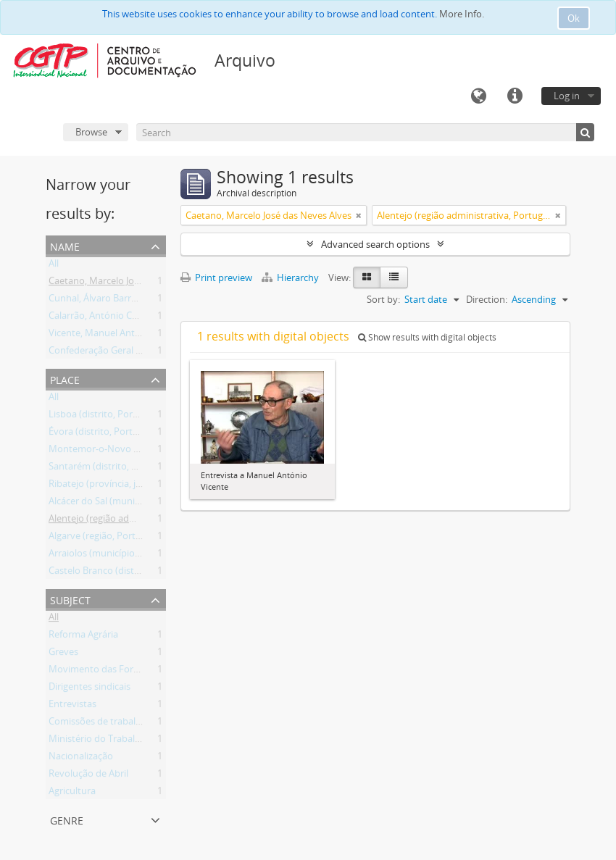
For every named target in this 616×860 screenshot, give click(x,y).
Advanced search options (375, 244)
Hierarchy (291, 277)
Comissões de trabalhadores (110, 724)
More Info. (462, 14)
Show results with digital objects (427, 337)
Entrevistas (72, 706)
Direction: (487, 299)
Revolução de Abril (88, 776)
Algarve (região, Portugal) (103, 538)
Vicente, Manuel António (101, 335)
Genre (67, 819)
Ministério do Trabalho (97, 741)
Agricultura (72, 793)
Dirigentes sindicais (90, 689)
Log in (567, 96)
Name (65, 245)
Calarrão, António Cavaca (103, 318)
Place (65, 379)
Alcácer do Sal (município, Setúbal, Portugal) (142, 504)
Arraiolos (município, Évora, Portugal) (128, 556)
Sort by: (383, 299)
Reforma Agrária (83, 637)
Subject (70, 599)
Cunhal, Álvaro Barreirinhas (107, 301)
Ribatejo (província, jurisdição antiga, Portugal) (148, 486)
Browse (91, 132)
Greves (63, 654)
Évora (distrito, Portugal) (101, 434)
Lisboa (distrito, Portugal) (103, 417)
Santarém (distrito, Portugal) (110, 469)
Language (478, 96)
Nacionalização (81, 759)
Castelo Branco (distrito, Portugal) (121, 573)
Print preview (216, 277)
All (54, 266)
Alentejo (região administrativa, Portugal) (137, 521)
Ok (574, 18)
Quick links (515, 96)
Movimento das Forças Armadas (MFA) (132, 672)
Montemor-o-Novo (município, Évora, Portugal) (150, 451)
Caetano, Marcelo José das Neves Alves (132, 283)
